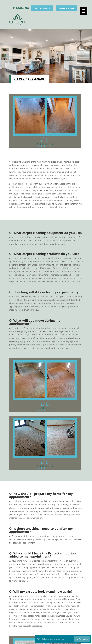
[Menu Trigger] (84, 11)
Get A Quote (42, 7)
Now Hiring (67, 7)
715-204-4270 (21, 7)
